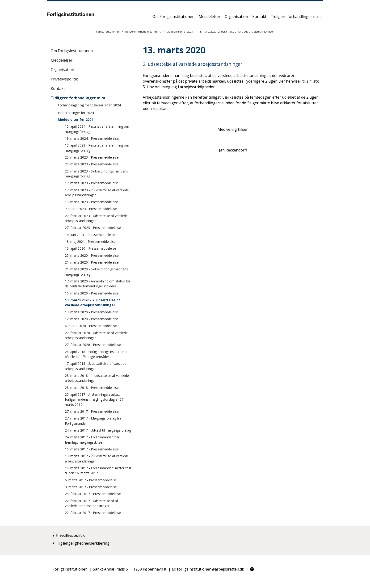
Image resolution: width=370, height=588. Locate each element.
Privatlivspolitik (64, 79)
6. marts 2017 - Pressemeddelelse (91, 480)
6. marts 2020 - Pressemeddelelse (91, 326)
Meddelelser (210, 18)
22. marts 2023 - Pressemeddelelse (92, 164)
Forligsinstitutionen (108, 32)
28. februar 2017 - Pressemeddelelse (93, 494)
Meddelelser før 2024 (180, 32)
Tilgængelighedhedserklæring (83, 543)
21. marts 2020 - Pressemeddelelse (92, 262)
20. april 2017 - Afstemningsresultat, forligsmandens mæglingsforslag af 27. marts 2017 (95, 399)
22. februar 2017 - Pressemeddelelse (93, 513)
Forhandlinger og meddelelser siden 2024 (89, 105)
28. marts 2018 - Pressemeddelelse (92, 388)
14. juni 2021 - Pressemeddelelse (90, 235)
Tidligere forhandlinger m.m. (296, 18)
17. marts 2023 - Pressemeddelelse (92, 183)
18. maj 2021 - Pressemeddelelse (90, 241)
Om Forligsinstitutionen (173, 18)
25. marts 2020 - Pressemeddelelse (92, 255)
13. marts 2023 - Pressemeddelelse (92, 202)
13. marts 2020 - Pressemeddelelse (92, 312)
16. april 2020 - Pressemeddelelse (90, 248)
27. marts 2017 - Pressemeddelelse (92, 411)
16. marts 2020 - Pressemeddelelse (92, 293)
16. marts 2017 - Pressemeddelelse (92, 449)
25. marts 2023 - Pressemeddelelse (92, 157)
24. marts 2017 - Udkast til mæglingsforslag (98, 430)
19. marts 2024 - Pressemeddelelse (92, 138)
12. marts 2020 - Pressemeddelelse (92, 319)
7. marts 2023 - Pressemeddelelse (91, 209)
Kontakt (259, 18)
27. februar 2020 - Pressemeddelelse (93, 345)
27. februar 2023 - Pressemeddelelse (93, 228)
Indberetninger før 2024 (76, 113)
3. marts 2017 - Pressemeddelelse (91, 487)
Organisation (236, 18)
